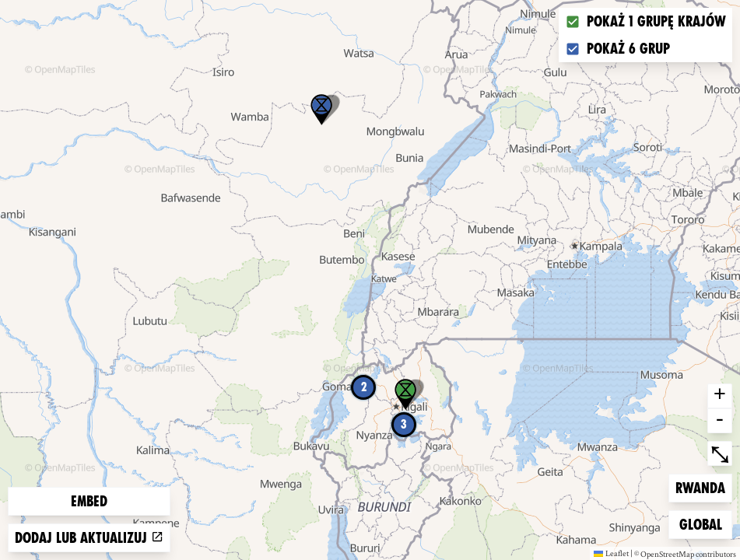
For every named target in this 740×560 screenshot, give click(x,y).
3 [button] (404, 424)
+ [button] (720, 396)
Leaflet (611, 553)
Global (704, 523)
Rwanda (700, 486)
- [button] (720, 421)
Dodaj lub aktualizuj (89, 538)
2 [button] (364, 387)
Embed (89, 501)
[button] (321, 110)
